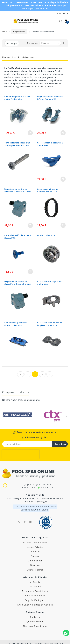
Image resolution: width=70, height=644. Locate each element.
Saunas (35, 547)
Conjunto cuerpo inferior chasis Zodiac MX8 (16, 324)
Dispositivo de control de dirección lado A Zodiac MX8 (18, 283)
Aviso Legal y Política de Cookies (35, 596)
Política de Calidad (35, 587)
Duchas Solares (35, 561)
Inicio (4, 32)
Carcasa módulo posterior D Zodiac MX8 (50, 144)
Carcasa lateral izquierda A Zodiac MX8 (50, 283)
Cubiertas (35, 543)
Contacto (35, 608)
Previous (4, 416)
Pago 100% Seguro (35, 591)
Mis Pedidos (35, 578)
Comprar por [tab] (12, 43)
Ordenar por (33, 43)
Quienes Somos (35, 613)
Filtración (35, 556)
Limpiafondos (19, 32)
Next (66, 416)
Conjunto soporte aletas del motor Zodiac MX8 (17, 98)
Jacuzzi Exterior (35, 538)
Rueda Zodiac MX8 (46, 235)
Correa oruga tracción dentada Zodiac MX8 (48, 190)
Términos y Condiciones (35, 582)
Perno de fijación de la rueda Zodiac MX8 (18, 237)
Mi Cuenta (35, 573)
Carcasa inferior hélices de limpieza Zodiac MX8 (50, 324)
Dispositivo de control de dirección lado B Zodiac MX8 (18, 190)
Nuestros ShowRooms (35, 617)
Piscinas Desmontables (35, 534)
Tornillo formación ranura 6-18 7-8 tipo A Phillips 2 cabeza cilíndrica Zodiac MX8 (18, 144)
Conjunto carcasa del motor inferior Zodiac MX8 (50, 98)
